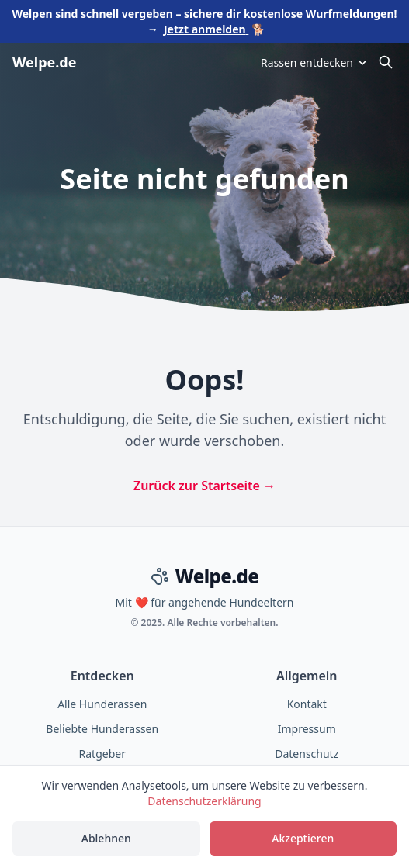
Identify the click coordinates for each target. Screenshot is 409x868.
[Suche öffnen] (386, 62)
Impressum (307, 729)
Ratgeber (102, 754)
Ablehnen (106, 838)
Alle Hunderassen (102, 704)
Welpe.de (44, 62)
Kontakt (307, 704)
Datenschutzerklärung (204, 801)
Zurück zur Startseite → (204, 486)
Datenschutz (307, 754)
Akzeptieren (303, 838)
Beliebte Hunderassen (102, 729)
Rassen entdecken (315, 62)
